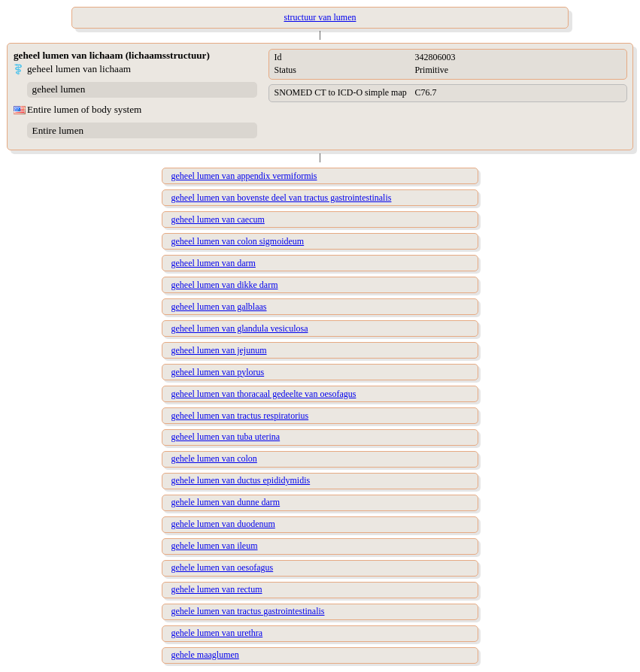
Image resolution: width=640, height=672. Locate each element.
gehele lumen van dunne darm (226, 502)
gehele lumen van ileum (215, 546)
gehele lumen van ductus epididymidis (241, 480)
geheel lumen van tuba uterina (226, 437)
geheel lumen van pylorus (218, 372)
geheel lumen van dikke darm (225, 285)
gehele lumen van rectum (217, 589)
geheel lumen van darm (214, 263)
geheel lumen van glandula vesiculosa (240, 328)
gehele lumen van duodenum (223, 524)
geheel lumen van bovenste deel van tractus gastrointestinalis (282, 198)
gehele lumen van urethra (217, 633)
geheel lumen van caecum (218, 219)
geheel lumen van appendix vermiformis (244, 176)
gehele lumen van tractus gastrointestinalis (248, 611)
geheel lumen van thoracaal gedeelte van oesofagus (264, 394)
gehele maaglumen (205, 655)
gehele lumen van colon (214, 459)
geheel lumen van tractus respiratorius (240, 416)
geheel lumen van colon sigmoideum (238, 241)
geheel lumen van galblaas (219, 307)
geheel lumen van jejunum (219, 350)
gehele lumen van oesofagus (223, 568)
